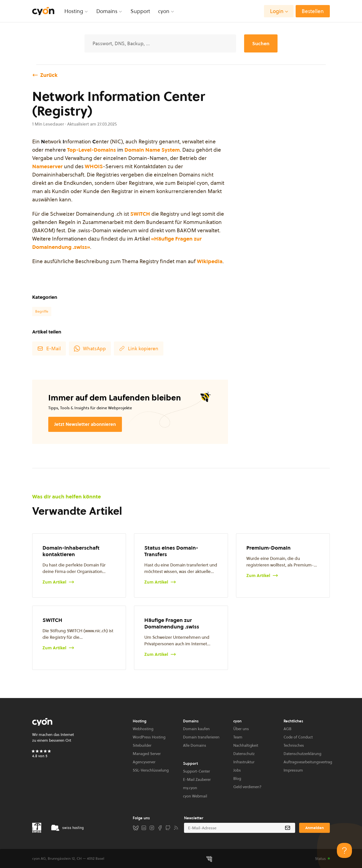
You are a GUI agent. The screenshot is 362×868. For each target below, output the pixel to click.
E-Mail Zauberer (197, 779)
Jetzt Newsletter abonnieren (85, 424)
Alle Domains (195, 745)
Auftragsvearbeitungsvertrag (308, 762)
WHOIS (94, 166)
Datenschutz (244, 754)
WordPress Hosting (149, 737)
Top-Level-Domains (92, 150)
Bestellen (313, 11)
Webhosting (143, 729)
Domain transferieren (201, 737)
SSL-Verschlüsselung (151, 770)
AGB (287, 729)
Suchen (261, 43)
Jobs (237, 770)
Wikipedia (210, 261)
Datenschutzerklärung (302, 754)
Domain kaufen (196, 729)
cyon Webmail (195, 796)
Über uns (241, 729)
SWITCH (140, 214)
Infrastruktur (244, 762)
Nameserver (47, 166)
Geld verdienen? (247, 787)
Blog (237, 778)
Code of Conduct (298, 737)
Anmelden (314, 828)
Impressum (293, 770)
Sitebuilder (142, 745)
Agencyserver (144, 762)
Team (238, 737)
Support (140, 11)
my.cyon (190, 788)
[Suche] (160, 43)
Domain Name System (152, 150)
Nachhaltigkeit (246, 745)
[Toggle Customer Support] (344, 850)
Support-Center (196, 771)
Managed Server (147, 754)
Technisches (294, 745)
